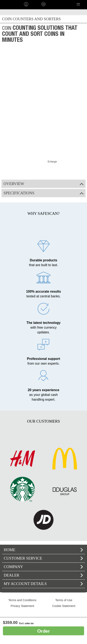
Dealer (43, 575)
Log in (26, 4)
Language (59, 4)
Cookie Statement (64, 606)
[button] (78, 4)
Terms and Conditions (22, 600)
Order (44, 631)
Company (43, 567)
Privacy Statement (22, 606)
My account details (43, 584)
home (9, 4)
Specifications (43, 193)
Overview (43, 184)
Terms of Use (64, 600)
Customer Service (43, 558)
